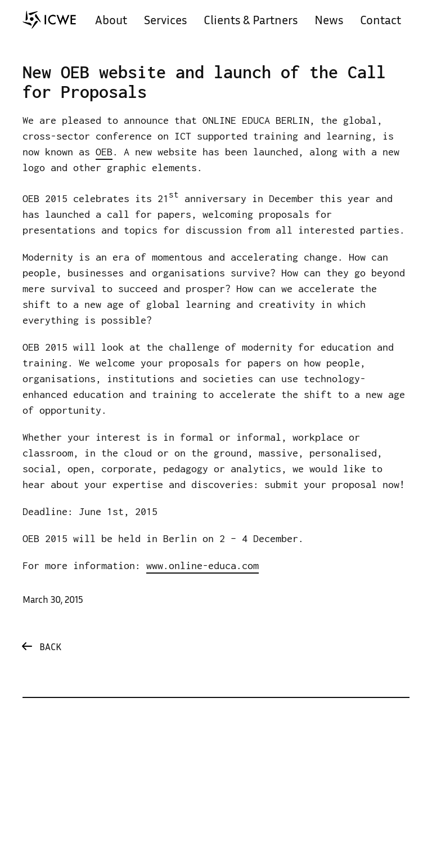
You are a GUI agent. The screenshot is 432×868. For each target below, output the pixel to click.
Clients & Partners (251, 21)
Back (50, 648)
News (329, 21)
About (111, 21)
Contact (381, 21)
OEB (104, 152)
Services (165, 21)
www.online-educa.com (202, 565)
